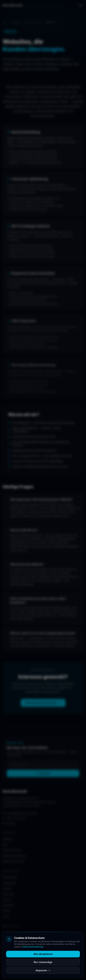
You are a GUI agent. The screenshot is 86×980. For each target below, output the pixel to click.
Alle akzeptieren (43, 954)
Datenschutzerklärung (32, 947)
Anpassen (43, 970)
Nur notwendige (43, 962)
